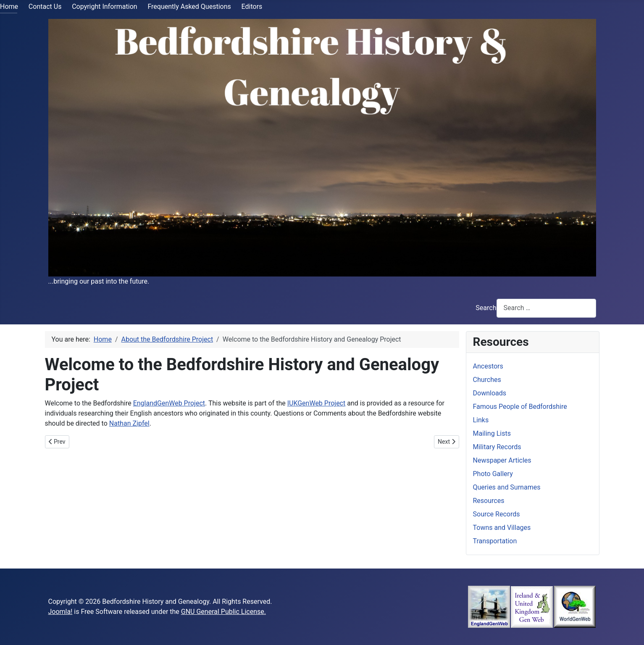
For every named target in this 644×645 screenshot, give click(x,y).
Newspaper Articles (502, 460)
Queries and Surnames (507, 487)
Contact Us (45, 7)
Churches (487, 380)
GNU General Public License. (223, 612)
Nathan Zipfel (129, 423)
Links (481, 420)
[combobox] (546, 308)
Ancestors (488, 366)
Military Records (497, 447)
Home (9, 7)
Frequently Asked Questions (189, 7)
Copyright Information (104, 7)
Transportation (495, 541)
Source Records (497, 514)
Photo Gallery (493, 474)
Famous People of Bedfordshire (520, 407)
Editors (252, 7)
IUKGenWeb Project (317, 403)
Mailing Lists (492, 433)
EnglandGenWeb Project (169, 403)
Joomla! (60, 612)
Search (486, 308)
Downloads (490, 393)
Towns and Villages (502, 528)
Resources (489, 501)
